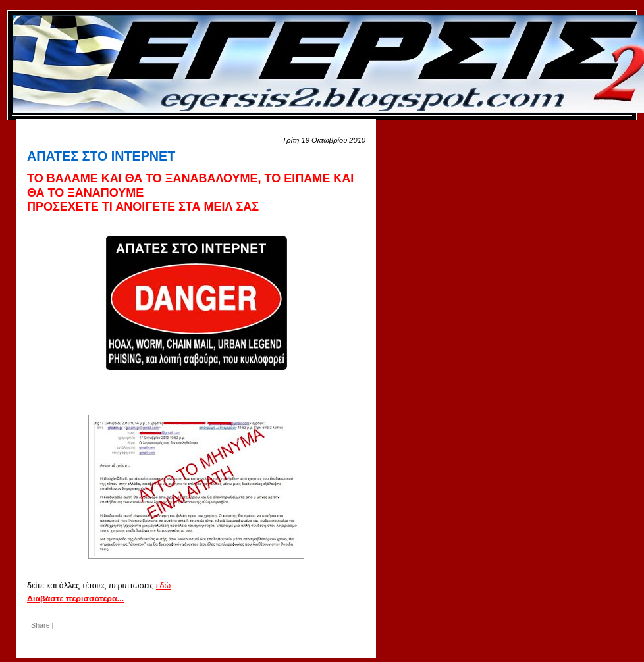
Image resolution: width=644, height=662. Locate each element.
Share (40, 625)
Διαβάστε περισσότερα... (75, 599)
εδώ (163, 586)
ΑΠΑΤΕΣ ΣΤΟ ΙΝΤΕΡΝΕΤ (101, 156)
